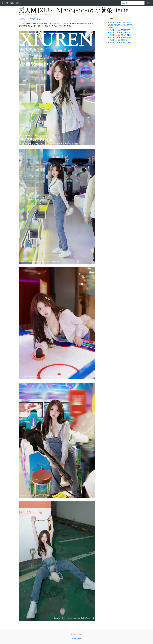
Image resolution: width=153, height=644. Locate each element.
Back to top (76, 639)
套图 (17, 3)
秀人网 (32, 19)
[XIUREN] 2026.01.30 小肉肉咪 (119, 33)
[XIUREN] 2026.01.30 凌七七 (118, 40)
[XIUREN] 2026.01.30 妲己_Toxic (119, 43)
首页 (12, 3)
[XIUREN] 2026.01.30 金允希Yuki (120, 38)
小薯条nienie (40, 19)
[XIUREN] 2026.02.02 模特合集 (119, 23)
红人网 (5, 3)
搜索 (148, 3)
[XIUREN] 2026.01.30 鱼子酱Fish (120, 35)
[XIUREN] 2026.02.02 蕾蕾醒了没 (120, 30)
